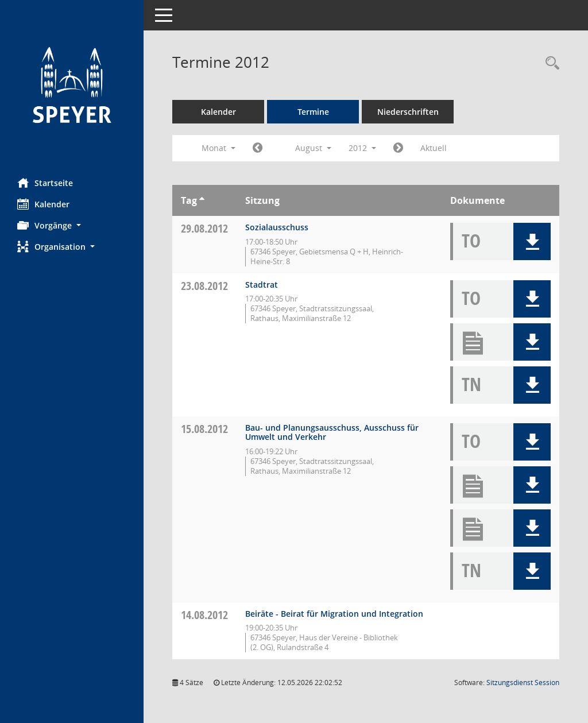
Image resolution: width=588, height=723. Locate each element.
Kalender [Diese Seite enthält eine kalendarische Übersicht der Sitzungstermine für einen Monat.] (43, 204)
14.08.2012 (204, 615)
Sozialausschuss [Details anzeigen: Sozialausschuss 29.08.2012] (277, 227)
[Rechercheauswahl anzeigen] (550, 63)
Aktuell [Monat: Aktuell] (434, 148)
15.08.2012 (204, 429)
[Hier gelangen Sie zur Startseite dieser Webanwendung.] (72, 85)
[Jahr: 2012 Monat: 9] (398, 148)
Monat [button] (218, 148)
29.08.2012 (204, 228)
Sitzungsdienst (523, 683)
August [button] (313, 148)
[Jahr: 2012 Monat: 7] (258, 148)
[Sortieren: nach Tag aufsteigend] (202, 200)
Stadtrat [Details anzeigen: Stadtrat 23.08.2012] (262, 285)
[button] (72, 225)
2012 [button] (362, 148)
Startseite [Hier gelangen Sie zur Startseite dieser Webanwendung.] (45, 183)
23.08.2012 (204, 286)
